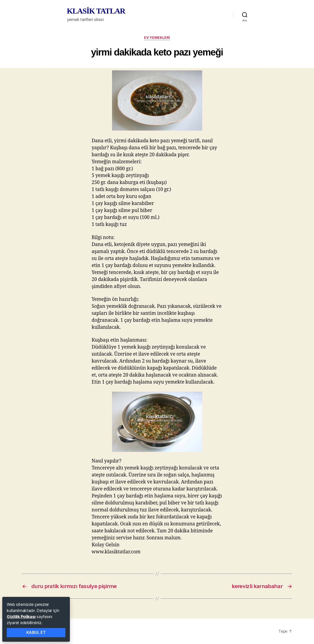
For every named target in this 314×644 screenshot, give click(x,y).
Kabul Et (36, 632)
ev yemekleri (157, 38)
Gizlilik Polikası (21, 617)
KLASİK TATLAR (96, 11)
